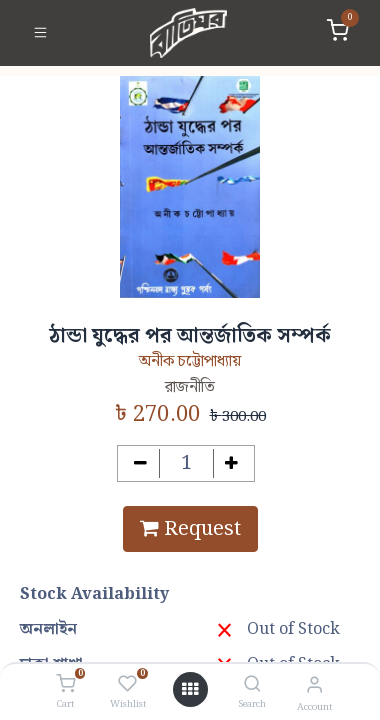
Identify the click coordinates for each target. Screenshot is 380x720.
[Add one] (232, 463)
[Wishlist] (127, 685)
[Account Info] (314, 685)
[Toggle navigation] (40, 33)
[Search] (252, 685)
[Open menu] (190, 690)
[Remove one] (140, 463)
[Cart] (65, 685)
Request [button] (190, 529)
